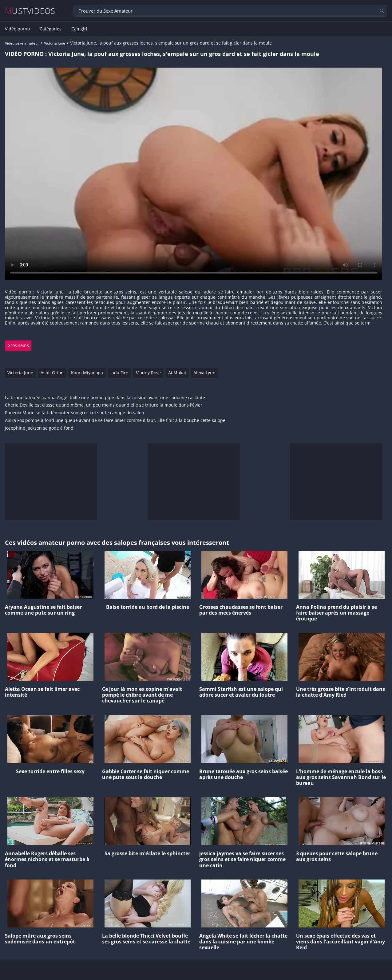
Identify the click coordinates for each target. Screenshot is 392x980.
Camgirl (79, 29)
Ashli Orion (52, 373)
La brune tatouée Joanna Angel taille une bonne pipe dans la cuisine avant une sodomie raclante (105, 398)
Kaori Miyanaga (87, 373)
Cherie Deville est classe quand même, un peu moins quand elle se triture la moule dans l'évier (104, 405)
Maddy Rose (148, 373)
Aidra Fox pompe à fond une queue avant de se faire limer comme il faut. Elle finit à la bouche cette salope (115, 421)
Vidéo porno (17, 29)
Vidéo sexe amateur (22, 43)
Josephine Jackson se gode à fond (39, 428)
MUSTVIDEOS (30, 11)
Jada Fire (119, 373)
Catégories (51, 29)
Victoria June (55, 43)
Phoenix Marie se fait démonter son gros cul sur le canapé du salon (75, 413)
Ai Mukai (177, 373)
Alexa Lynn (204, 373)
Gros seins (18, 345)
